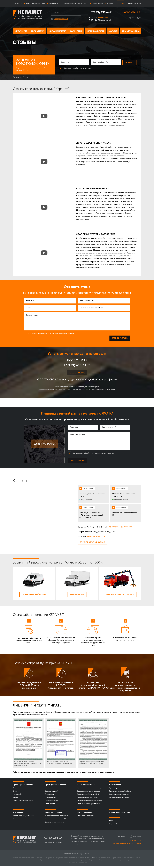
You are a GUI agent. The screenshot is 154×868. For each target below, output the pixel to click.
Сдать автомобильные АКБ (88, 796)
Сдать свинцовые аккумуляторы (90, 790)
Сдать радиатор (51, 803)
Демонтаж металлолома (119, 815)
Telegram (130, 19)
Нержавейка (18, 796)
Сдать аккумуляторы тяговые (89, 806)
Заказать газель (77, 596)
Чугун (15, 790)
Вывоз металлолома (53, 815)
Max (140, 19)
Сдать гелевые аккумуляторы (89, 793)
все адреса (100, 17)
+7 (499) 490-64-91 (77, 366)
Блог (111, 823)
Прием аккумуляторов (86, 787)
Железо (16, 799)
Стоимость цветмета (85, 818)
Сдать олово (50, 806)
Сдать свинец (50, 796)
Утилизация (18, 815)
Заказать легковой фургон (34, 596)
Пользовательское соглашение (127, 845)
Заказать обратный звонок (94, 544)
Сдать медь (49, 790)
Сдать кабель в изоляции (119, 796)
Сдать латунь (50, 799)
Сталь (15, 793)
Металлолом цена (85, 815)
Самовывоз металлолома (55, 824)
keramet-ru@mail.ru (96, 538)
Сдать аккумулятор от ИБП (88, 799)
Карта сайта (114, 826)
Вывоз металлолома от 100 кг (57, 821)
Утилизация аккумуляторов (24, 818)
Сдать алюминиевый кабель (120, 793)
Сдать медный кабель (118, 790)
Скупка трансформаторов (23, 803)
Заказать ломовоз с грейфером (120, 596)
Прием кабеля (115, 787)
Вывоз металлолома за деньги (57, 818)
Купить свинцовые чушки (119, 799)
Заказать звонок (130, 13)
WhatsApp (128, 528)
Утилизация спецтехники (23, 821)
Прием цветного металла (55, 787)
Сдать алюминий (51, 793)
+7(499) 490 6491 (99, 12)
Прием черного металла (23, 787)
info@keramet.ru (60, 19)
